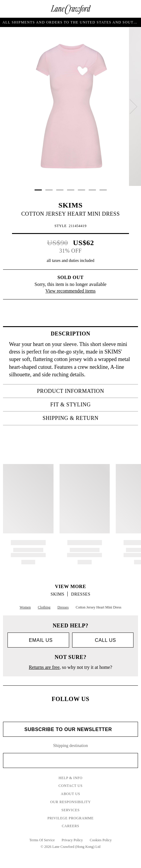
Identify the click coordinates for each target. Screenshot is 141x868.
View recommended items (70, 291)
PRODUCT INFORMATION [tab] (86, 391)
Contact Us (71, 786)
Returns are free (44, 667)
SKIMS (70, 205)
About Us (70, 794)
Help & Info (71, 778)
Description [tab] (93, 334)
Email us (38, 640)
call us (103, 640)
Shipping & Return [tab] (88, 418)
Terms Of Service (42, 840)
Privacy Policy (72, 840)
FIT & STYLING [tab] (92, 405)
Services (70, 810)
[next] (133, 107)
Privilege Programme (71, 818)
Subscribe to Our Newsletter (70, 729)
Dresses (81, 594)
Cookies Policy (101, 840)
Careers (70, 826)
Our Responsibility (70, 802)
